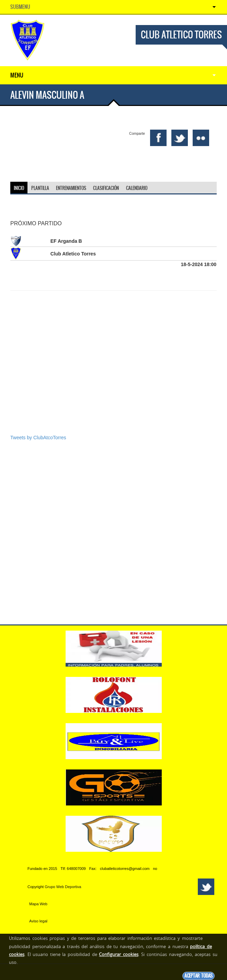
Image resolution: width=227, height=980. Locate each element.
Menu (17, 75)
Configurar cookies (119, 954)
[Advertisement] (114, 381)
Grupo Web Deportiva (63, 887)
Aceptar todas (198, 976)
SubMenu (20, 7)
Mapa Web (38, 904)
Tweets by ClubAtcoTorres (38, 438)
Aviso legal (38, 921)
